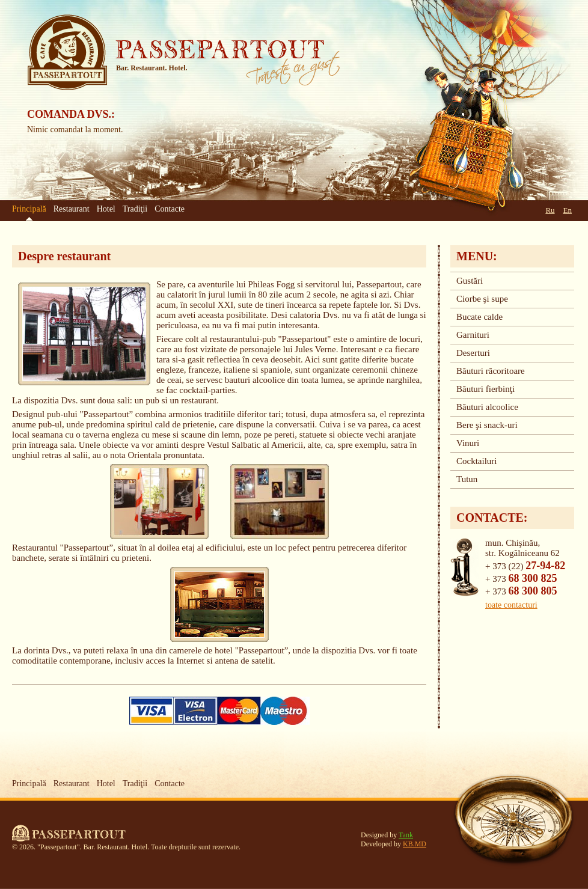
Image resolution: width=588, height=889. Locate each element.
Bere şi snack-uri (487, 425)
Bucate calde (479, 317)
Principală (29, 784)
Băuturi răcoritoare (491, 371)
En (568, 210)
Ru (550, 210)
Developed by (394, 844)
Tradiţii (135, 209)
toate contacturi (511, 605)
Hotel (106, 209)
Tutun (467, 479)
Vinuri (468, 443)
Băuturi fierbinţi (485, 389)
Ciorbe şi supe (482, 299)
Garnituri (473, 335)
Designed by (387, 835)
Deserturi (473, 353)
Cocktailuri (477, 461)
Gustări (470, 281)
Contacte (170, 209)
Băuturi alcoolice (487, 407)
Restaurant (72, 209)
